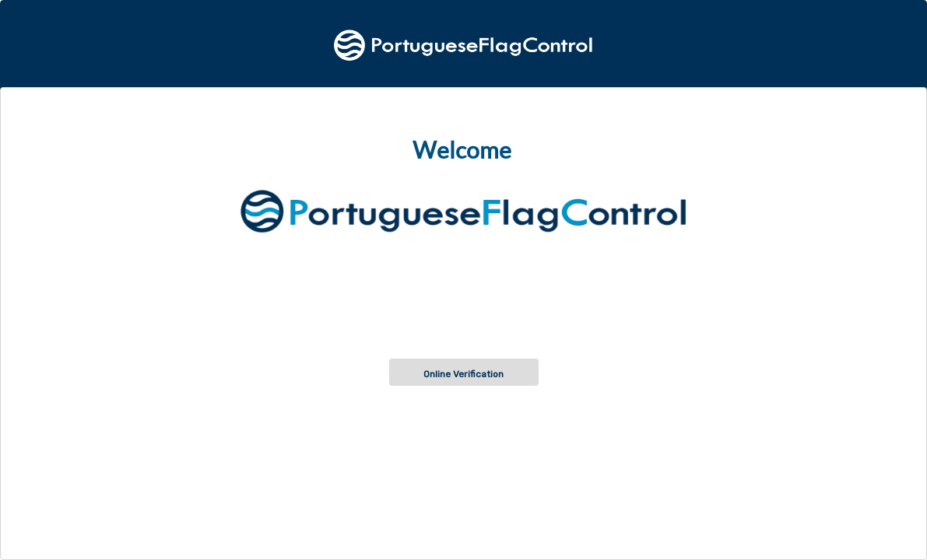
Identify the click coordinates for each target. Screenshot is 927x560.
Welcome (462, 150)
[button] (464, 372)
